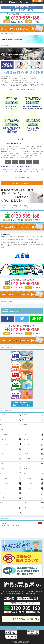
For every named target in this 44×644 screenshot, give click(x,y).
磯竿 (11, 420)
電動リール (11, 440)
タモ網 (33, 464)
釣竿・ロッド (11, 415)
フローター (11, 493)
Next (21, 305)
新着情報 (6, 519)
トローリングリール (33, 449)
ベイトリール (11, 444)
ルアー (11, 454)
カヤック (11, 513)
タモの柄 (33, 469)
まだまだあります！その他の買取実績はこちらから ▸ (11, 311)
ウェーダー (33, 493)
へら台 (33, 503)
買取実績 (6, 34)
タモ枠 (11, 469)
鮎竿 (33, 420)
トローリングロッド (11, 435)
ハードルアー (33, 454)
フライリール (11, 449)
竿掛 (33, 498)
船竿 (11, 425)
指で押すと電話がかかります (22, 183)
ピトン (33, 508)
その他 (11, 498)
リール (33, 435)
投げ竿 (33, 415)
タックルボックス (11, 483)
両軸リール (33, 440)
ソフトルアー (11, 459)
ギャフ (11, 474)
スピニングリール (33, 444)
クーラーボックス (33, 479)
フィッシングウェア (33, 483)
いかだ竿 (33, 425)
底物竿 (11, 430)
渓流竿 (33, 430)
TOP (2, 34)
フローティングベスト (11, 488)
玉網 (11, 464)
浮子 (11, 503)
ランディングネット (33, 459)
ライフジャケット (33, 488)
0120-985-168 (22, 178)
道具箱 (33, 474)
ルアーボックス (11, 479)
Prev (23, 305)
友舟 (11, 508)
